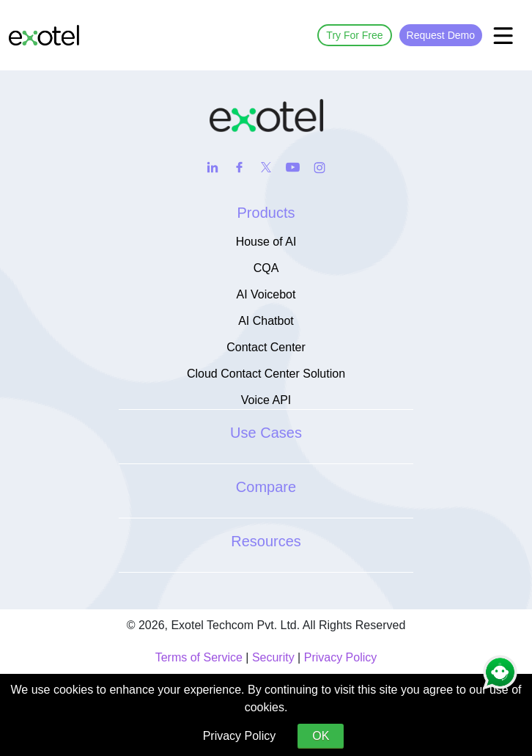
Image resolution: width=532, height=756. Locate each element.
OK (321, 736)
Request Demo (441, 35)
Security (273, 657)
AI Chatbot (266, 321)
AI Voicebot (266, 294)
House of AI (266, 242)
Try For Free (354, 35)
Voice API (266, 400)
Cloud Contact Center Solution (266, 374)
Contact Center (266, 347)
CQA (266, 268)
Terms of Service (199, 657)
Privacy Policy (341, 657)
